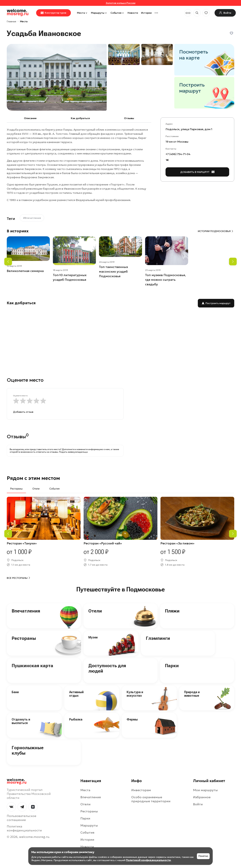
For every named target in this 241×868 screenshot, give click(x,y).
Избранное (202, 797)
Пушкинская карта (32, 666)
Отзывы (129, 118)
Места (82, 13)
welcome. (17, 781)
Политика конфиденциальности (24, 828)
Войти (198, 804)
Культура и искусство (135, 694)
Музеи (93, 637)
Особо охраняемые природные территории (151, 799)
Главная (11, 21)
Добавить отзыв (23, 412)
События (118, 13)
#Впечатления (32, 218)
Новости (133, 13)
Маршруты (99, 13)
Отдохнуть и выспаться (21, 721)
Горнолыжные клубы (28, 750)
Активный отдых (76, 694)
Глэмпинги (158, 638)
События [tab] (54, 489)
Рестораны (24, 638)
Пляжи (172, 611)
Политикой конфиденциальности (148, 860)
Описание (30, 118)
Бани (15, 692)
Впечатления (26, 611)
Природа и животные (192, 694)
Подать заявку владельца (73, 452)
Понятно (203, 856)
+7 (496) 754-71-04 (178, 154)
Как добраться (80, 118)
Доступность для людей (107, 668)
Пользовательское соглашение (22, 818)
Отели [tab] (36, 489)
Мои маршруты (205, 790)
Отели (95, 611)
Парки (172, 666)
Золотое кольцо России (121, 3)
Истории (146, 13)
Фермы (132, 719)
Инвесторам (141, 790)
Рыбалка (76, 719)
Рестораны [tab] (16, 489)
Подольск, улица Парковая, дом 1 (189, 129)
